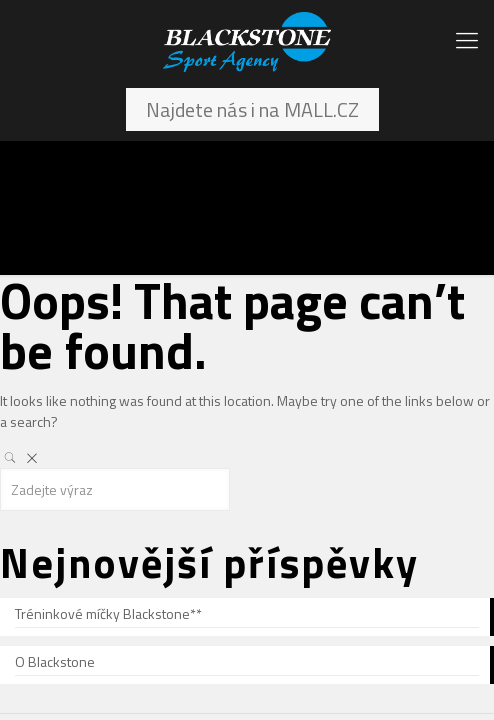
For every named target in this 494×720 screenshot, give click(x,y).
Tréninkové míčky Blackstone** (108, 613)
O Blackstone (55, 661)
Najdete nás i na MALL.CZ (252, 109)
